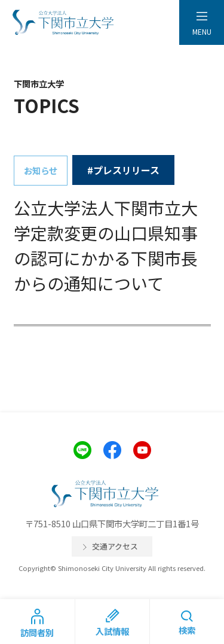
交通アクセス (115, 546)
